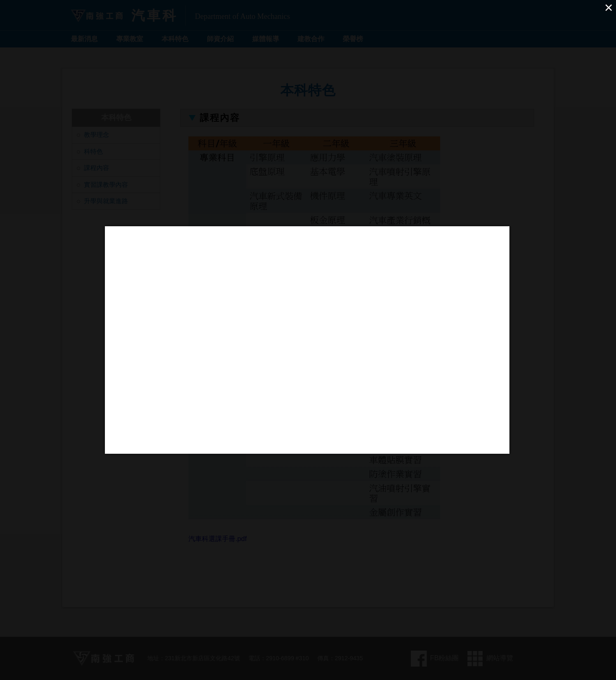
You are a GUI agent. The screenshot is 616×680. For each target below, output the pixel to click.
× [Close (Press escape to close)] (608, 7)
